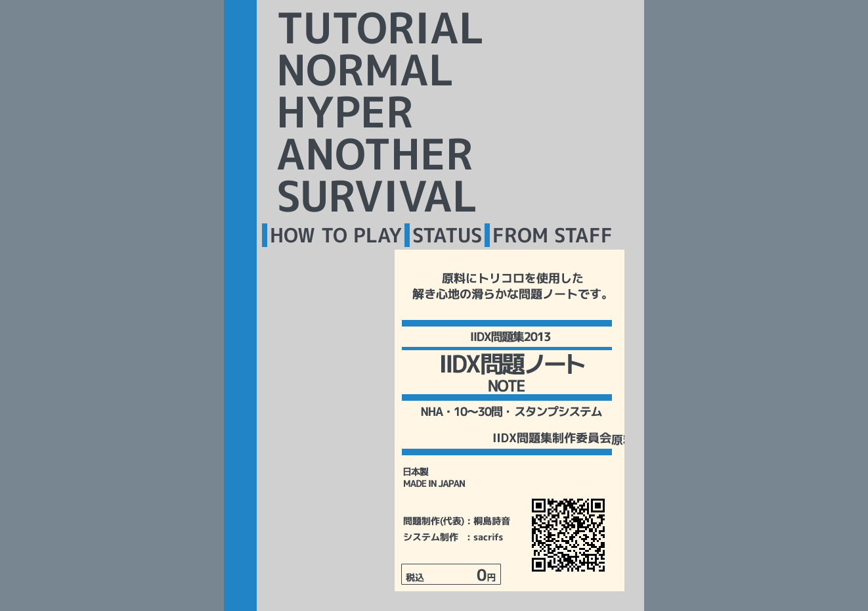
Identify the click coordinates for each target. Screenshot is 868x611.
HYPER (345, 112)
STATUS (447, 235)
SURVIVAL (377, 196)
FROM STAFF (553, 235)
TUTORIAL (380, 28)
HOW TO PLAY (336, 235)
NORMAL (365, 70)
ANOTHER (375, 154)
